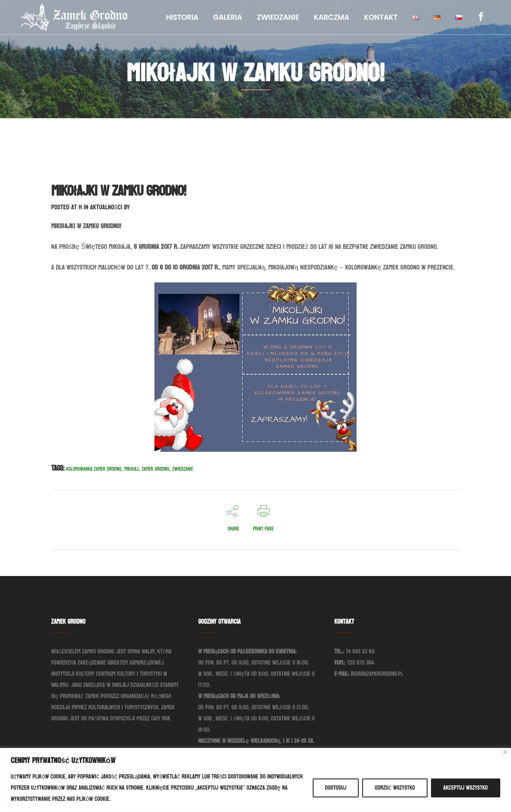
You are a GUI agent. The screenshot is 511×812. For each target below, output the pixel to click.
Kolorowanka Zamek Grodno (94, 469)
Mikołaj (131, 469)
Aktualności (106, 207)
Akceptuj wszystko (466, 788)
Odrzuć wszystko (395, 788)
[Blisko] (505, 752)
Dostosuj (336, 788)
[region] (255, 780)
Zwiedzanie (183, 469)
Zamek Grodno (155, 469)
